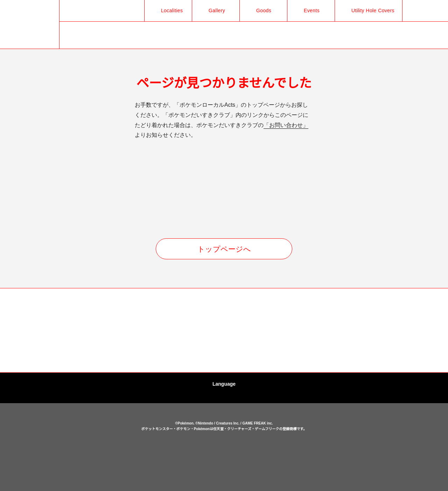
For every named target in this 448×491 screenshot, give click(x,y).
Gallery (213, 10)
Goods (260, 10)
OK (224, 475)
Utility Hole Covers (371, 10)
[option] (65, 331)
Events (308, 10)
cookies (225, 460)
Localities (167, 10)
